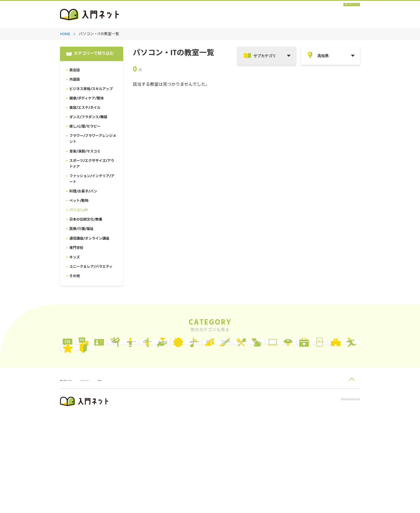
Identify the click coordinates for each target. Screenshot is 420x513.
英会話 (82, 350)
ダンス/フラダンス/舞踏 (94, 372)
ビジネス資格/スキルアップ (214, 350)
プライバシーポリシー (131, 479)
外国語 (143, 350)
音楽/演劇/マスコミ (275, 372)
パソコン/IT (269, 394)
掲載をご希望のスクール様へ (328, 15)
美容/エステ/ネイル (336, 350)
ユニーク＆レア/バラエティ (335, 416)
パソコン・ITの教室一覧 (99, 34)
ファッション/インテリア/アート (93, 394)
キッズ (264, 416)
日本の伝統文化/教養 (335, 394)
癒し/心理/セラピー (154, 372)
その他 (82, 438)
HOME (65, 34)
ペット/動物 (208, 394)
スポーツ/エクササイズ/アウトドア (335, 372)
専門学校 (205, 416)
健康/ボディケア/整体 (275, 350)
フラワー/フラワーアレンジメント (214, 372)
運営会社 (164, 479)
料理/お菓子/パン (153, 394)
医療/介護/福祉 (90, 416)
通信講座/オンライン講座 (153, 416)
